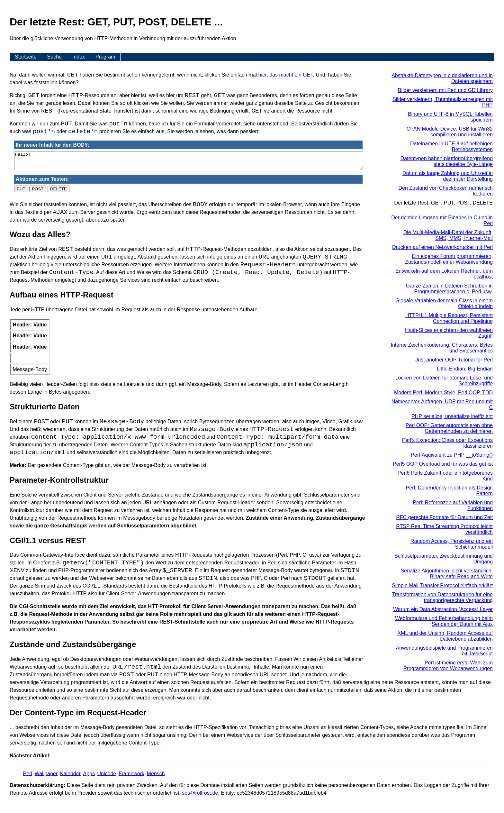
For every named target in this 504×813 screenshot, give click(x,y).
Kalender (70, 773)
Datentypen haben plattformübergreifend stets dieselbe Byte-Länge (447, 161)
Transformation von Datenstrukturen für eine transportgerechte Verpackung (442, 597)
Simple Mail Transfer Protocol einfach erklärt (442, 585)
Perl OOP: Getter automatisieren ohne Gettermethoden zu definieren (449, 428)
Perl (28, 773)
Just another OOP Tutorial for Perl (454, 360)
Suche (54, 57)
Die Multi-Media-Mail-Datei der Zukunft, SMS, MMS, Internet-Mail (448, 235)
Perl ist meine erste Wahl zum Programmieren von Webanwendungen (448, 666)
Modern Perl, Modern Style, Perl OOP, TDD (443, 393)
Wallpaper (46, 773)
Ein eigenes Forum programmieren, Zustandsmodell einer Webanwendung (449, 259)
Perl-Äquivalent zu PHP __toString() (452, 455)
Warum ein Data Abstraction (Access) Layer (443, 609)
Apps (89, 773)
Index (79, 57)
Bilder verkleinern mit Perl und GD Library (445, 90)
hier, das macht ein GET (286, 75)
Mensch (156, 773)
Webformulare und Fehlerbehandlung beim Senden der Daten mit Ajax (444, 621)
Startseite (26, 57)
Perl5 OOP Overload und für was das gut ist (443, 464)
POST (38, 189)
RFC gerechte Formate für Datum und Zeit (444, 517)
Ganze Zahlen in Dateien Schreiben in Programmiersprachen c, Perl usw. (449, 289)
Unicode (107, 773)
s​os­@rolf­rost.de (200, 793)
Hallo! (189, 161)
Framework (131, 773)
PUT (21, 189)
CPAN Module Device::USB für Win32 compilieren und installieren (450, 132)
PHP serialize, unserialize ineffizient (452, 416)
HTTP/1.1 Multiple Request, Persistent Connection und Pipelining (449, 318)
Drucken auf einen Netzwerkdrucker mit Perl (442, 247)
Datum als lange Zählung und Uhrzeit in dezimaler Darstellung (448, 176)
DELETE (59, 189)
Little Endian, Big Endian (465, 369)
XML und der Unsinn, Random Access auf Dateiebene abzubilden (445, 636)
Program (105, 57)
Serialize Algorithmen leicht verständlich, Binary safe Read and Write (447, 574)
